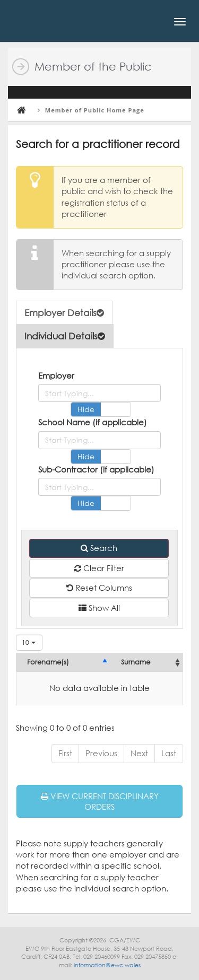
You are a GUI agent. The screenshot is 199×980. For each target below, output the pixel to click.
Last (169, 753)
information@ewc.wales (107, 965)
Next (139, 753)
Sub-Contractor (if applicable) (96, 469)
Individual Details (65, 336)
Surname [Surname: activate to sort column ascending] (136, 662)
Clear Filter (99, 568)
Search (99, 548)
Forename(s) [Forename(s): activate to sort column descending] (48, 662)
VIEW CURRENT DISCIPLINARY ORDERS (100, 801)
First (65, 753)
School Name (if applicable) (93, 422)
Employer (56, 375)
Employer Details (64, 313)
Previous (101, 753)
